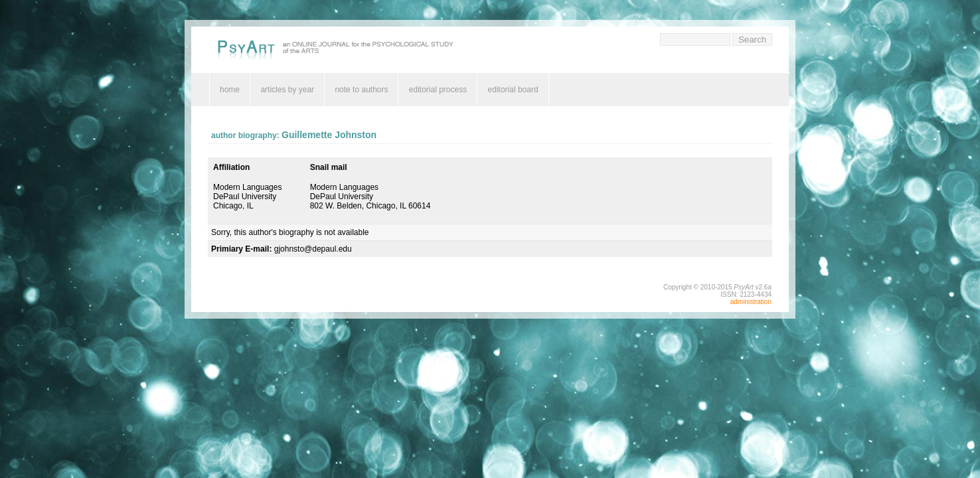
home (230, 90)
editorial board (513, 90)
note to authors (361, 90)
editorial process (438, 90)
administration (751, 302)
